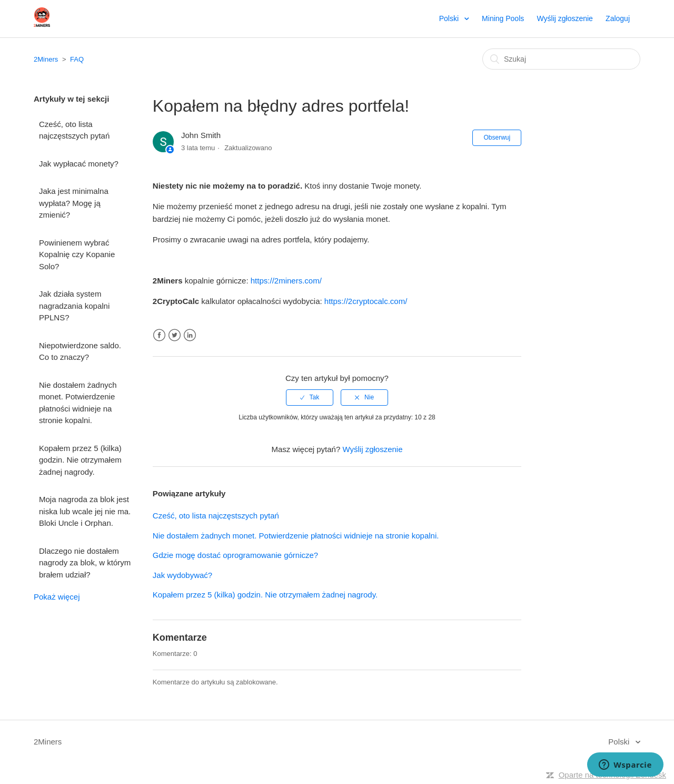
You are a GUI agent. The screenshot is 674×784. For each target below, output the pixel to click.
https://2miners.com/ (286, 281)
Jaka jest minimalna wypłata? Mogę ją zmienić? (74, 203)
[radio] (310, 397)
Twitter (175, 335)
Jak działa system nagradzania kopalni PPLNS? (74, 306)
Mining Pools (503, 18)
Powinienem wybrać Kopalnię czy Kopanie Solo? (77, 254)
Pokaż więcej (57, 597)
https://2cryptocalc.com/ (366, 301)
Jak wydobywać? (182, 575)
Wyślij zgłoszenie (564, 18)
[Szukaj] (561, 59)
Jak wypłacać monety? (79, 164)
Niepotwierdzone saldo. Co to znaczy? (80, 351)
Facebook (159, 335)
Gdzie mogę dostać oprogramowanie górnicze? (235, 555)
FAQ (77, 59)
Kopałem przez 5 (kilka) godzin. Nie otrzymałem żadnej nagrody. (80, 460)
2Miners (46, 59)
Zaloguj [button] (618, 18)
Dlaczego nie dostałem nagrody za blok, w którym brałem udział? (85, 563)
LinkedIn (190, 335)
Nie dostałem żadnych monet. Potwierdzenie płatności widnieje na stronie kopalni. (78, 403)
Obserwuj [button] (497, 138)
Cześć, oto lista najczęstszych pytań (74, 130)
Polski (450, 18)
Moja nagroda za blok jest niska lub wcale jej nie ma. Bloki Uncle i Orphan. (85, 511)
